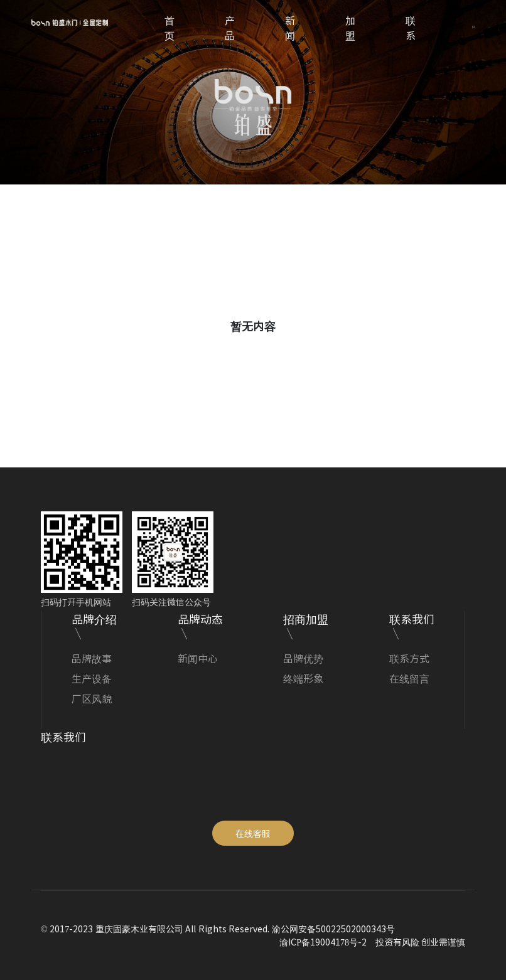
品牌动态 (200, 619)
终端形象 (303, 678)
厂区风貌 (92, 698)
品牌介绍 (94, 619)
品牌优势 (303, 658)
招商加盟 (306, 619)
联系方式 (409, 658)
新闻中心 (198, 658)
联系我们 (412, 619)
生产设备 (92, 678)
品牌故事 (92, 658)
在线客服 (253, 833)
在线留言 (409, 678)
